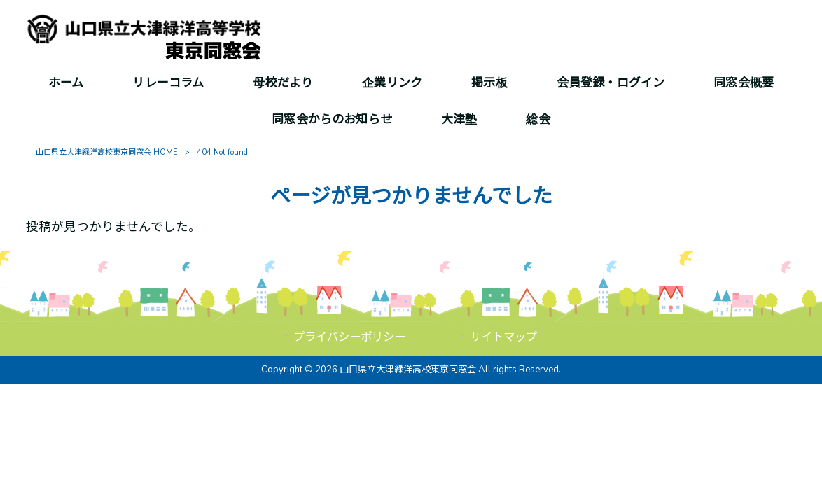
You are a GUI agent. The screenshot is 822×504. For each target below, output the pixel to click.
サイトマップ (503, 337)
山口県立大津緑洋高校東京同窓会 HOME (107, 152)
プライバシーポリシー (349, 337)
